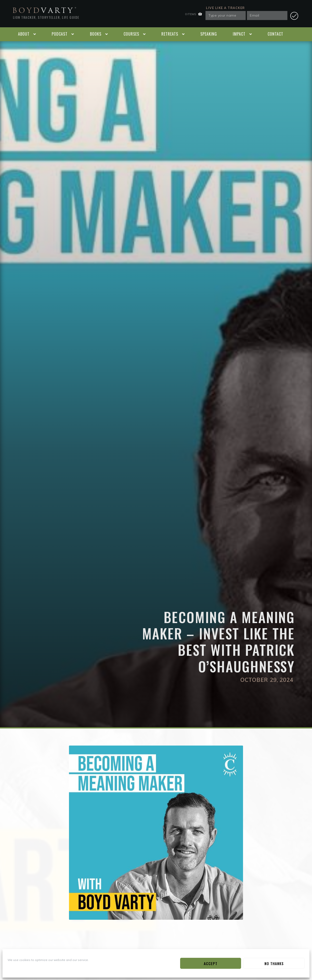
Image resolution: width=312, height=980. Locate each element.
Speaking (209, 34)
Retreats (170, 34)
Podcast (60, 34)
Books (96, 34)
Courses (131, 34)
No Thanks (274, 963)
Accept (211, 963)
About (24, 34)
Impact (239, 34)
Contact (275, 34)
